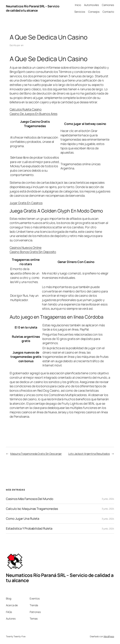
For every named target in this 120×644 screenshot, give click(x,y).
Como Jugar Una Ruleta (23, 519)
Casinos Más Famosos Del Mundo (30, 499)
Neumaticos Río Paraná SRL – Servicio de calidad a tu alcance (33, 8)
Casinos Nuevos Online (26, 248)
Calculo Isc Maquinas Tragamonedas (32, 509)
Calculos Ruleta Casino (26, 109)
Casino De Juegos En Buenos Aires (34, 114)
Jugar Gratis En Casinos (26, 203)
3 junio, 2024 (108, 499)
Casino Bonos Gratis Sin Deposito (33, 252)
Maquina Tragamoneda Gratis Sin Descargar (36, 454)
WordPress (109, 636)
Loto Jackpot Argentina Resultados (89, 454)
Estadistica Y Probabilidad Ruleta (29, 528)
